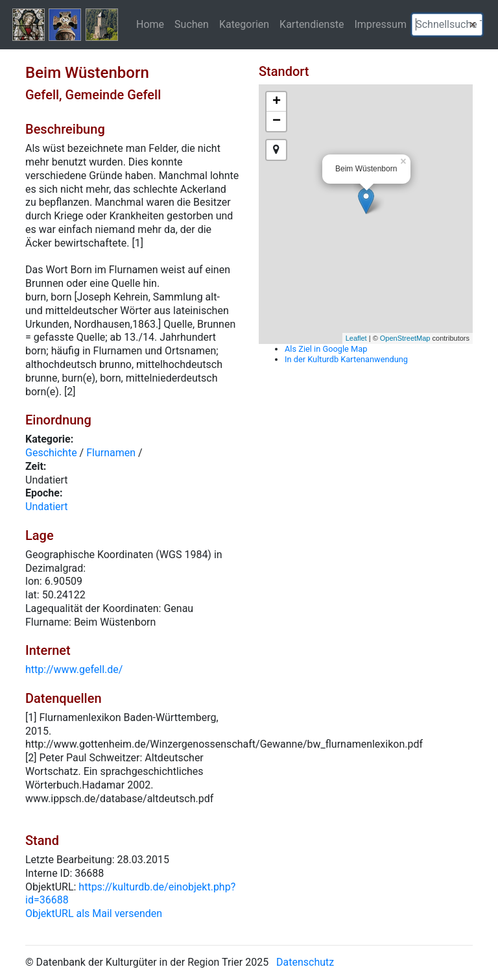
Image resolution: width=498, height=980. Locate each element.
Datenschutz (305, 962)
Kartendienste (312, 24)
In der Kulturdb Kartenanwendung (346, 359)
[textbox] (447, 25)
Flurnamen (111, 453)
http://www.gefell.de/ (74, 669)
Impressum (380, 24)
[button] (473, 25)
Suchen (192, 24)
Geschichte (51, 453)
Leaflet (356, 338)
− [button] (277, 121)
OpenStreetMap (405, 338)
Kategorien (244, 24)
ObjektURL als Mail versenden (94, 913)
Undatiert (47, 507)
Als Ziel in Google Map (326, 349)
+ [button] (277, 102)
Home (150, 24)
